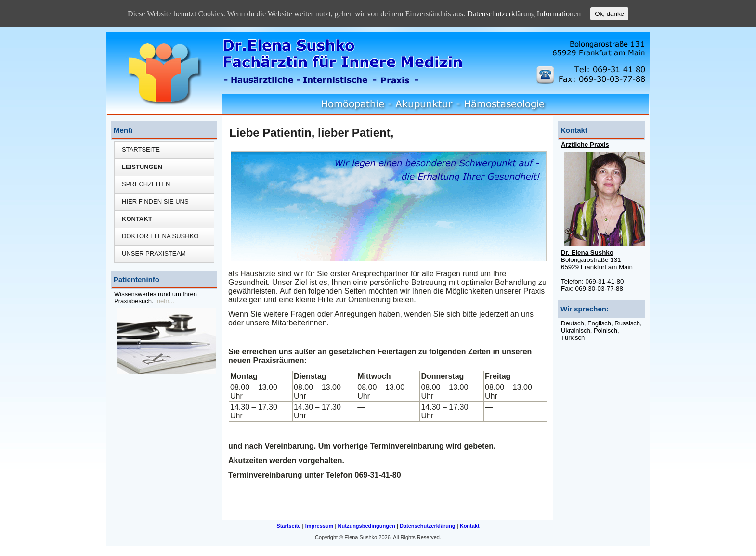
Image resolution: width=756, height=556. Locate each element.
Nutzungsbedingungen (367, 526)
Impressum (319, 526)
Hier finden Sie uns (155, 201)
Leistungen (142, 167)
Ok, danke (609, 14)
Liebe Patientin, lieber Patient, (311, 133)
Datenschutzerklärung (428, 526)
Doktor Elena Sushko (160, 236)
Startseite (141, 149)
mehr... (165, 301)
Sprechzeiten (146, 184)
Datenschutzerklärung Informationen (524, 14)
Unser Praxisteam (154, 253)
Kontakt (137, 219)
